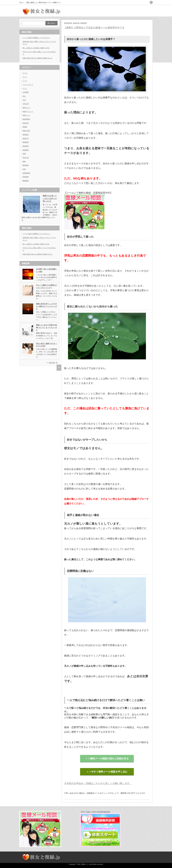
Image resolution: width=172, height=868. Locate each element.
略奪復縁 (26, 165)
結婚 (24, 169)
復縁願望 (84, 23)
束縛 (24, 154)
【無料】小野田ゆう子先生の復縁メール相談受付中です (94, 28)
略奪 (24, 161)
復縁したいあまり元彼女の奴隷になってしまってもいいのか (46, 327)
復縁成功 (26, 135)
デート (25, 77)
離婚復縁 (26, 181)
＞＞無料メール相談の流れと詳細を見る (107, 759)
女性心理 (26, 104)
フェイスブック (28, 85)
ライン (25, 88)
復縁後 (25, 127)
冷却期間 (26, 92)
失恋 (24, 100)
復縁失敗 (76, 23)
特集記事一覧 (53, 363)
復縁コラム (26, 108)
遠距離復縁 (26, 173)
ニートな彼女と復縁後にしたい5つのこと (36, 38)
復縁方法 (26, 138)
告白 (24, 96)
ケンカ (25, 73)
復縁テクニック (28, 111)
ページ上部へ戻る (59, 368)
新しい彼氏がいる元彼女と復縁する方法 (36, 48)
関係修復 (26, 177)
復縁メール (26, 115)
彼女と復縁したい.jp (84, 864)
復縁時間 (26, 142)
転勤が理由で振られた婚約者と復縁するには (37, 58)
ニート (25, 81)
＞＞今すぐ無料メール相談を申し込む (107, 772)
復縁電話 (26, 146)
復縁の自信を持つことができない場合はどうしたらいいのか (46, 306)
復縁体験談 (68, 23)
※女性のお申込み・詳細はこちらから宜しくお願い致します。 (98, 783)
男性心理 (26, 158)
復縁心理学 (26, 131)
